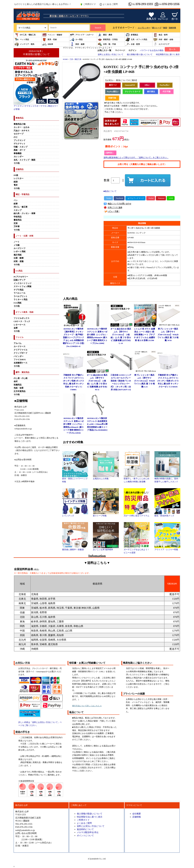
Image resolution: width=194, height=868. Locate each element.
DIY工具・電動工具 (25, 35)
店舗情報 (137, 817)
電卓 (16, 185)
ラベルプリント (21, 296)
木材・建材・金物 (163, 40)
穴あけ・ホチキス (22, 131)
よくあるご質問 (109, 4)
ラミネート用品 (21, 300)
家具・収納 (49, 40)
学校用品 (18, 217)
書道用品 (18, 220)
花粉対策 (172, 28)
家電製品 (132, 35)
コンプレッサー (144, 28)
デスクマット (20, 144)
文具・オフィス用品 (136, 40)
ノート (17, 242)
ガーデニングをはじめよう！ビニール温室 (137, 550)
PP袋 (16, 175)
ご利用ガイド (88, 4)
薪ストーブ (157, 28)
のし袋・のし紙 (21, 378)
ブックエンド (20, 140)
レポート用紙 (20, 252)
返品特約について (85, 829)
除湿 (165, 28)
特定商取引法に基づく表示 (168, 55)
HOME (65, 59)
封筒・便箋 (19, 261)
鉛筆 (16, 204)
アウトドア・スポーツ (82, 35)
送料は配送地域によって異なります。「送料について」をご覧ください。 (136, 158)
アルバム (18, 343)
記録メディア (20, 280)
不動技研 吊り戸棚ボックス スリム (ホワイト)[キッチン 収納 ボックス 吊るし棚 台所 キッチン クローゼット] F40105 (168, 381)
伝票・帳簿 (19, 258)
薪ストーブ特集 (106, 515)
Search (98, 28)
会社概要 (137, 814)
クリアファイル (21, 350)
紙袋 (16, 182)
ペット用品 (22, 40)
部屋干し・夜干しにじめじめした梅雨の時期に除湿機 (137, 479)
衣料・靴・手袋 (107, 44)
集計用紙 (18, 255)
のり (16, 137)
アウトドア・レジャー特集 (167, 549)
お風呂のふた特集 (106, 478)
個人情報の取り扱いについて (140, 55)
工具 (71, 59)
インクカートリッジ (23, 283)
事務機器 (18, 153)
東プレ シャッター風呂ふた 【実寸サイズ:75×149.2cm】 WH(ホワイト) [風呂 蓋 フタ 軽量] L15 (145, 381)
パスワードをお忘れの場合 (152, 50)
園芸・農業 (105, 35)
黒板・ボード (20, 150)
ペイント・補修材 (52, 35)
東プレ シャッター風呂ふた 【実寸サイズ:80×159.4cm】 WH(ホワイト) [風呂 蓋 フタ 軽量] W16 (168, 335)
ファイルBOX (20, 360)
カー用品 (76, 40)
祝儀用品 (18, 385)
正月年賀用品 (20, 391)
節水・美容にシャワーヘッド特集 (75, 479)
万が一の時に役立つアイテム (137, 515)
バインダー (19, 356)
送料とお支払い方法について (111, 55)
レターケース (20, 325)
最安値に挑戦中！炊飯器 (75, 549)
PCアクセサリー (21, 277)
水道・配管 (133, 44)
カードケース (20, 347)
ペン (16, 200)
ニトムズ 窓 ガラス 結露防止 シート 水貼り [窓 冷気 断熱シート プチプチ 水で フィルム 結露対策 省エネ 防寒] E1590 (144, 335)
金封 (16, 381)
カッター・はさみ (22, 127)
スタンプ (18, 210)
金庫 (16, 328)
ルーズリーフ (20, 248)
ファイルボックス (22, 318)
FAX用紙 (18, 303)
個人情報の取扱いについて (90, 814)
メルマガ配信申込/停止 (88, 832)
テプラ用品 (19, 290)
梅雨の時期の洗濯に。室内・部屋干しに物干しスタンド (167, 479)
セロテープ (19, 134)
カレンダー (19, 157)
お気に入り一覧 (104, 50)
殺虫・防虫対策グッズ (167, 515)
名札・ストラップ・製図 (24, 160)
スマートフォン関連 (23, 286)
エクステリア (161, 44)
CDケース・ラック (22, 321)
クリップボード (21, 353)
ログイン (132, 50)
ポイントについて (85, 835)
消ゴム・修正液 (21, 207)
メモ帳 (17, 245)
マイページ (120, 50)
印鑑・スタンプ (21, 147)
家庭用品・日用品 (108, 40)
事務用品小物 (20, 124)
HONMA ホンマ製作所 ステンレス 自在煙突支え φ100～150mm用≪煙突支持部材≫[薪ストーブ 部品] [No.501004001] (97, 424)
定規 (16, 223)
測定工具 (78, 59)
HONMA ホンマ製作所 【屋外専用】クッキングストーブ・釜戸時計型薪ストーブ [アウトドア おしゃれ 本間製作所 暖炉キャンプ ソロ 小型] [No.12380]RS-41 (74, 338)
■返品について (110, 191)
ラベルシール (20, 293)
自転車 (48, 44)
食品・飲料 (160, 35)
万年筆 (17, 226)
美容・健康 (77, 44)
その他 (17, 163)
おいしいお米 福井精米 (106, 549)
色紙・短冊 (19, 388)
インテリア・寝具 (24, 44)
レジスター (19, 178)
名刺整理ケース (21, 363)
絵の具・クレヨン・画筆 (24, 213)
